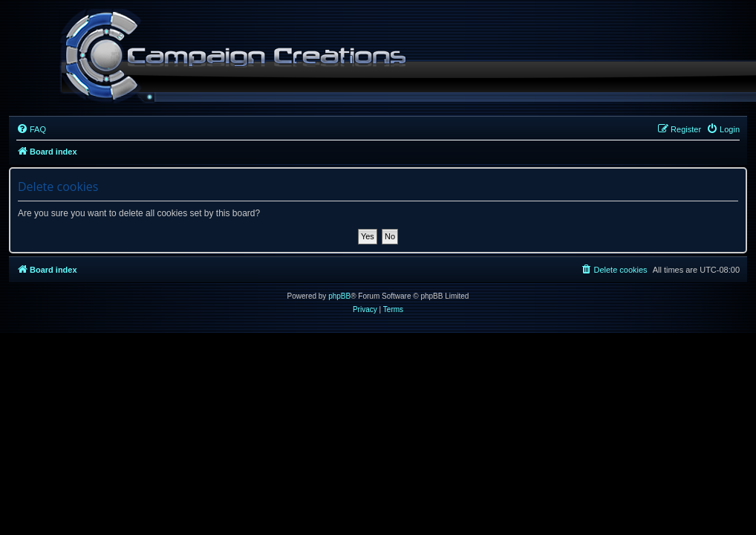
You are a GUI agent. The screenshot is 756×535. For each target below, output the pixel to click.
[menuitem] (31, 129)
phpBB (339, 296)
